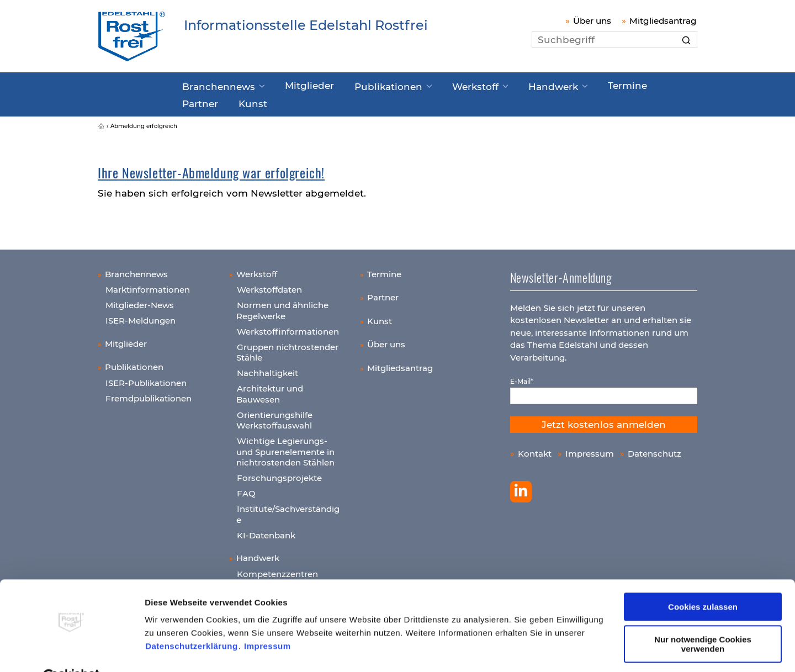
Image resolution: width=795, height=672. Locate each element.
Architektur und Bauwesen (270, 389)
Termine (576, 84)
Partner (628, 84)
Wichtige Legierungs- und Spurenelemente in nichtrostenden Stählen (285, 447)
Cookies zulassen (703, 581)
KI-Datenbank (266, 530)
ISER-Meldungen (141, 316)
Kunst (195, 100)
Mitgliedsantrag (663, 21)
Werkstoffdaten (269, 285)
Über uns (592, 21)
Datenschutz (654, 449)
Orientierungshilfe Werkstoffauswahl (274, 416)
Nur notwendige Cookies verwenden (703, 617)
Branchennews (214, 84)
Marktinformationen (148, 285)
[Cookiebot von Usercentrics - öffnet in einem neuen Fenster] (71, 650)
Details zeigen (173, 650)
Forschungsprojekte (279, 473)
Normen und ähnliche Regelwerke (282, 306)
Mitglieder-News (140, 300)
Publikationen (364, 84)
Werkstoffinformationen (288, 327)
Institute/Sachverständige (288, 509)
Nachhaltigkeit (267, 368)
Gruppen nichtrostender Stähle (287, 348)
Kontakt (535, 449)
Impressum (267, 620)
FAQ (246, 488)
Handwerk (510, 84)
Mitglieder (295, 84)
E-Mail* (522, 376)
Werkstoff (440, 84)
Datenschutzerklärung (192, 620)
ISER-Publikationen (146, 378)
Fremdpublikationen (149, 393)
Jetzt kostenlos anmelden (604, 420)
